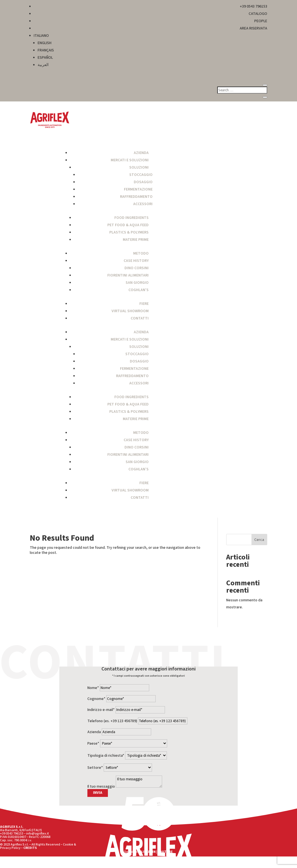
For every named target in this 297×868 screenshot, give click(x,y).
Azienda (141, 153)
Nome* (93, 688)
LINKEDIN (148, 852)
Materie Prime (136, 240)
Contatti (140, 318)
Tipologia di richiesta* (106, 756)
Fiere (144, 304)
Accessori (143, 204)
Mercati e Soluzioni (130, 160)
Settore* (95, 768)
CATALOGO (258, 14)
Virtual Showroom (130, 311)
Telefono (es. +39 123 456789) (112, 721)
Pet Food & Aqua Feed (128, 225)
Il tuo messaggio (101, 787)
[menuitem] (151, 36)
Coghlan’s (139, 290)
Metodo (141, 253)
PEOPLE (261, 21)
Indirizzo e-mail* (101, 710)
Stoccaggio (141, 175)
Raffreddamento (136, 197)
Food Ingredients (132, 218)
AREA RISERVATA (253, 28)
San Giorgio (137, 283)
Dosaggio (143, 182)
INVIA (98, 793)
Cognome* (96, 699)
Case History (136, 261)
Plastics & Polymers (129, 232)
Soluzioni (139, 167)
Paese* (93, 744)
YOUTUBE (165, 852)
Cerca (259, 540)
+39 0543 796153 (253, 6)
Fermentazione (138, 189)
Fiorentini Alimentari (128, 275)
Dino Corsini (137, 268)
